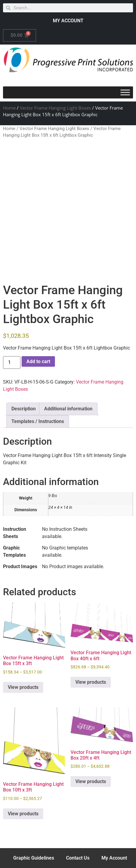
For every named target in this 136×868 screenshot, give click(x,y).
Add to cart (38, 361)
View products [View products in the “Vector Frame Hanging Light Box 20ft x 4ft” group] (91, 781)
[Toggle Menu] (125, 93)
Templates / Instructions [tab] (38, 421)
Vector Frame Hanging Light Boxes (55, 108)
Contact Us (78, 858)
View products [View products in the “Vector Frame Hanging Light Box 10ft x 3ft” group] (23, 814)
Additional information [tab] (68, 409)
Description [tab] (24, 409)
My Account (114, 858)
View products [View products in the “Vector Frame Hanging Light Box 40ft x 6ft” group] (91, 682)
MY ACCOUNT (68, 21)
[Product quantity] (12, 362)
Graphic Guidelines (34, 858)
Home (9, 108)
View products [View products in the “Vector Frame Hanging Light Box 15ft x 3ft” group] (23, 687)
